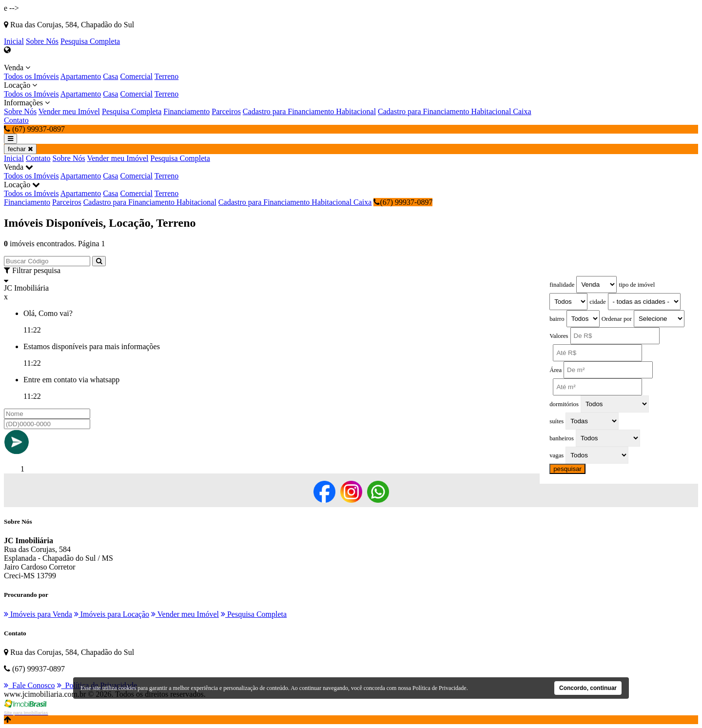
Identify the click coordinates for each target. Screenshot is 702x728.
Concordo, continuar (588, 688)
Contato (16, 120)
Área (556, 370)
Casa (110, 76)
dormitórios (564, 404)
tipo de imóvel (637, 285)
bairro (557, 319)
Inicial (14, 41)
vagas (556, 455)
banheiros (562, 438)
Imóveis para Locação (112, 614)
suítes (556, 421)
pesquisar (567, 469)
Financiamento (186, 111)
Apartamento (81, 76)
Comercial (136, 76)
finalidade (562, 285)
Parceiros (226, 111)
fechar (20, 149)
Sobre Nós (42, 41)
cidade (597, 302)
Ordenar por (617, 319)
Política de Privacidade (439, 688)
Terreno (167, 76)
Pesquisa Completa (90, 41)
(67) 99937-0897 (403, 202)
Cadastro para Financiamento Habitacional (309, 111)
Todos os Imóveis (31, 76)
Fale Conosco (29, 685)
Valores (559, 336)
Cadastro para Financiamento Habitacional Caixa (455, 111)
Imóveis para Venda (38, 614)
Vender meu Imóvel (69, 111)
